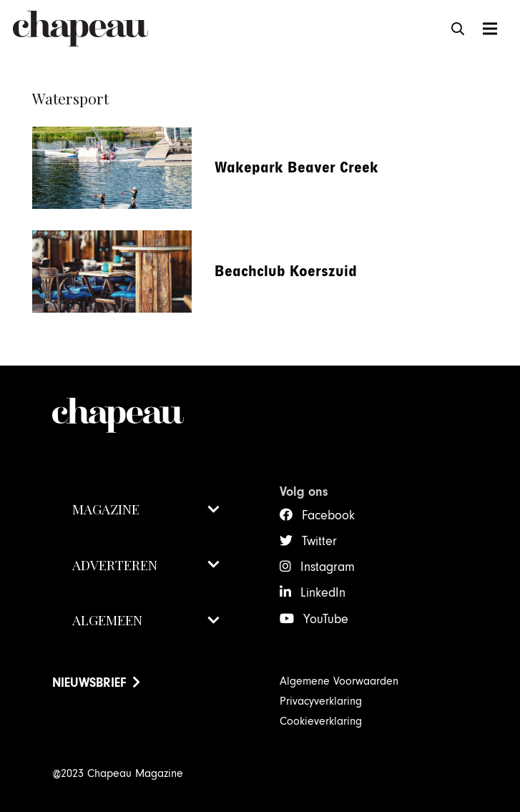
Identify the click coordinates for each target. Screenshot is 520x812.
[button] (458, 29)
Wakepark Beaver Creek (296, 168)
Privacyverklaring (321, 701)
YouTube (326, 619)
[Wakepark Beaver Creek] (112, 137)
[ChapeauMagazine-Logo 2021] (80, 29)
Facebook (328, 515)
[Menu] (490, 29)
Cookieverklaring (321, 721)
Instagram (328, 567)
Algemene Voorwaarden (339, 681)
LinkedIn (323, 593)
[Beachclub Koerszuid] (112, 240)
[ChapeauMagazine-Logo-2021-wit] (147, 415)
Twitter (319, 541)
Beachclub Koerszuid (286, 272)
